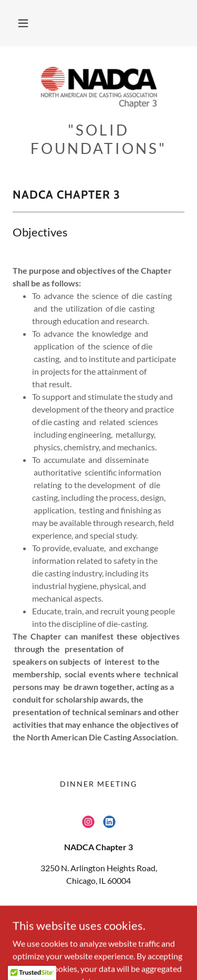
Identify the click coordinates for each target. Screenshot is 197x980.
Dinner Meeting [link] (98, 784)
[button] (23, 23)
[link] (99, 88)
